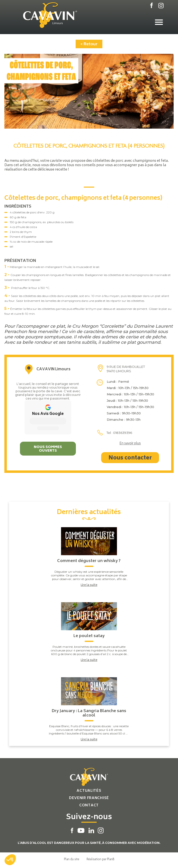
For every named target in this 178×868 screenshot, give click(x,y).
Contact (89, 806)
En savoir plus (130, 444)
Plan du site (72, 859)
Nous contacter (130, 458)
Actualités (89, 791)
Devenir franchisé (89, 798)
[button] (10, 860)
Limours (58, 24)
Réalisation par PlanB (100, 859)
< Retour (89, 44)
